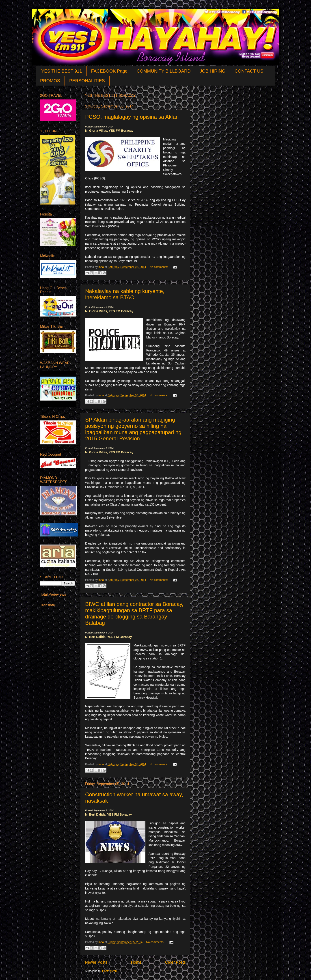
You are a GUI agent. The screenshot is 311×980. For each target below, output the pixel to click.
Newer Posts (96, 962)
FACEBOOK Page (109, 71)
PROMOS (50, 81)
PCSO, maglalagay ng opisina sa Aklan (132, 117)
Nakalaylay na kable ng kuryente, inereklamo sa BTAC (125, 294)
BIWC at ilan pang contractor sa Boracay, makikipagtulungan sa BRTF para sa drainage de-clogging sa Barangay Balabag (134, 613)
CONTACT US (249, 71)
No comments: (159, 267)
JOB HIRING (213, 71)
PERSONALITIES (87, 81)
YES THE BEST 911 (62, 71)
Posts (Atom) (110, 971)
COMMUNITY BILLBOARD (164, 71)
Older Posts (175, 962)
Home (136, 962)
